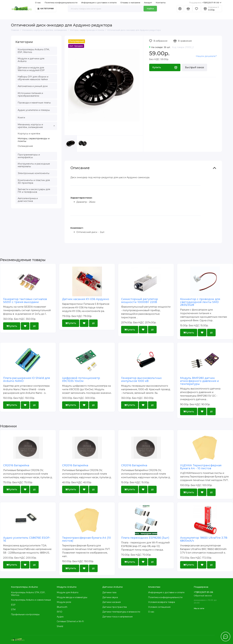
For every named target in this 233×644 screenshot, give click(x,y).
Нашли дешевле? (206, 56)
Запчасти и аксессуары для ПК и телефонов (34, 191)
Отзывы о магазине (130, 3)
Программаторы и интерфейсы (29, 156)
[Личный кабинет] (180, 9)
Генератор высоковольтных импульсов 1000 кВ (141, 380)
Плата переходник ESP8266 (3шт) (145, 538)
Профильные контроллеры (25, 614)
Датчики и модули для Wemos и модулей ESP (31, 69)
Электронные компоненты (34, 173)
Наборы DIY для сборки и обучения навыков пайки (33, 78)
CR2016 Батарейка (16, 465)
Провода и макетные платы (34, 103)
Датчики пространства (115, 607)
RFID (60, 612)
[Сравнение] (188, 9)
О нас (38, 3)
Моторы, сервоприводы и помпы (34, 140)
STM (13, 610)
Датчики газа (109, 592)
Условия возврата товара (162, 602)
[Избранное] (196, 9)
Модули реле (64, 602)
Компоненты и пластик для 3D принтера (34, 182)
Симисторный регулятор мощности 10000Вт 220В (140, 301)
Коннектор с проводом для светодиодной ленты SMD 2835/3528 (200, 302)
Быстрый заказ (195, 67)
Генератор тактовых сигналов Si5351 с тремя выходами (25, 301)
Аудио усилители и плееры (34, 110)
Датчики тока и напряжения (117, 617)
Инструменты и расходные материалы (34, 165)
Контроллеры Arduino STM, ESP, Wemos (34, 51)
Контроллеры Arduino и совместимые (31, 600)
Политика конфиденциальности (61, 3)
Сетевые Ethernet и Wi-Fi (70, 621)
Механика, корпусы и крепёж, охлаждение (36, 126)
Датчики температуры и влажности (121, 612)
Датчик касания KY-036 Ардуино (86, 299)
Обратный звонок (203, 596)
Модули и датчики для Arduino (31, 60)
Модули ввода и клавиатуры (72, 597)
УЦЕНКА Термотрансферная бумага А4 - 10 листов (201, 467)
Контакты (161, 3)
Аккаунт (148, 3)
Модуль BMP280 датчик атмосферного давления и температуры (199, 381)
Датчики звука (110, 597)
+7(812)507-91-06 (205, 3)
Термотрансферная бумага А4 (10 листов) (86, 539)
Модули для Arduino (68, 592)
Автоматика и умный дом (33, 86)
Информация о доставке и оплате (99, 3)
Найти (150, 9)
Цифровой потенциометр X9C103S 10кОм (81, 380)
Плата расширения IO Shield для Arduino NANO (27, 380)
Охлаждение (25, 146)
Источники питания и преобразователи (30, 94)
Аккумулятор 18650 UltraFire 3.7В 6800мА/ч (204, 539)
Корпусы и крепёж (29, 134)
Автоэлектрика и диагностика (28, 200)
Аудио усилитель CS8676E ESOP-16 (27, 539)
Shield (60, 626)
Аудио (60, 617)
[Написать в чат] (226, 637)
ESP (13, 605)
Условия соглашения (159, 607)
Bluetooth (62, 607)
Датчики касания (112, 602)
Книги (21, 117)
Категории (46, 8)
